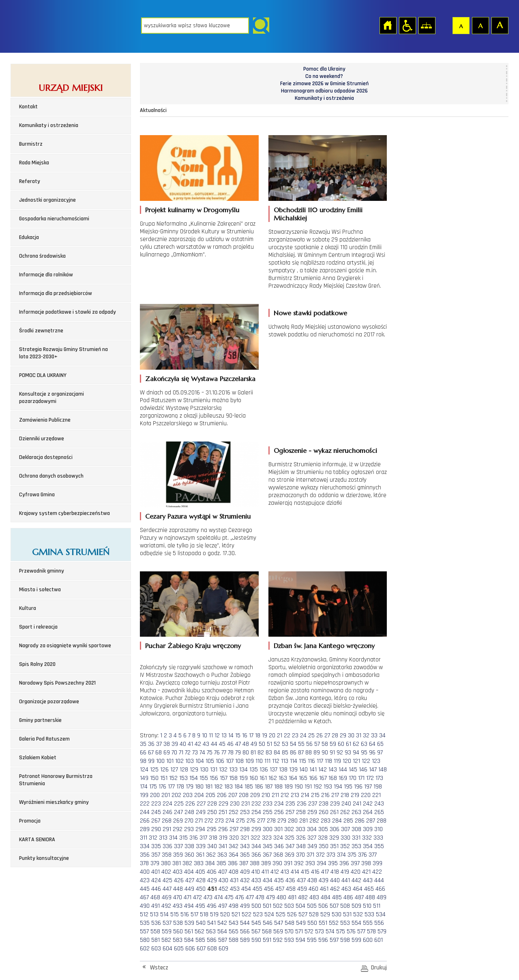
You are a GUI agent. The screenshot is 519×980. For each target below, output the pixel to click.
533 (369, 914)
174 (144, 787)
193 (328, 787)
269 (178, 821)
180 (199, 787)
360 (189, 855)
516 (185, 914)
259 (312, 812)
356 (145, 855)
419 (345, 872)
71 (181, 753)
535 (145, 923)
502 (278, 906)
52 (277, 744)
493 (178, 906)
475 (229, 897)
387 (244, 863)
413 (285, 872)
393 (310, 863)
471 (188, 897)
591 (267, 940)
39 (175, 744)
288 (382, 821)
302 (289, 829)
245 (156, 812)
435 (279, 880)
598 (345, 940)
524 (269, 914)
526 (292, 914)
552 (334, 923)
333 (378, 838)
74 (202, 753)
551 (323, 923)
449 (189, 889)
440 (335, 880)
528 (314, 914)
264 (368, 812)
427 (190, 880)
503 (289, 906)
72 (188, 753)
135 (254, 770)
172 (370, 778)
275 (240, 821)
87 (301, 753)
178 (180, 787)
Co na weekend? (324, 76)
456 (269, 889)
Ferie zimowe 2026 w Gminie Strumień (324, 84)
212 (285, 795)
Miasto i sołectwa (40, 590)
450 (201, 889)
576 (351, 932)
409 (245, 872)
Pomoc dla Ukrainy (324, 69)
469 (167, 897)
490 (145, 906)
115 (302, 761)
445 (145, 889)
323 (267, 838)
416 (315, 872)
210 (266, 795)
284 (337, 821)
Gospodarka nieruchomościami (54, 219)
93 (348, 753)
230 (235, 804)
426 (179, 880)
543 (234, 923)
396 (344, 863)
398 (366, 863)
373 (331, 855)
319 (223, 838)
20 (272, 736)
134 (243, 770)
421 (366, 872)
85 (285, 753)
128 (184, 770)
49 (254, 744)
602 (145, 949)
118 (328, 761)
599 (356, 940)
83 (269, 753)
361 (200, 855)
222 (145, 804)
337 (178, 846)
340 (212, 846)
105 (210, 761)
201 (166, 795)
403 (178, 872)
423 (145, 880)
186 (259, 787)
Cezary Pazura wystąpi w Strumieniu (198, 516)
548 (290, 923)
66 (143, 753)
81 (253, 753)
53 (285, 744)
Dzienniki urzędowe (42, 439)
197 (368, 787)
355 (379, 846)
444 (379, 880)
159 (243, 778)
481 (292, 897)
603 (156, 949)
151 (164, 778)
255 (268, 812)
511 (377, 906)
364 (234, 855)
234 (279, 804)
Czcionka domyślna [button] (461, 25)
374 (341, 855)
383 (199, 863)
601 (379, 940)
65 (380, 744)
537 (167, 923)
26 (320, 736)
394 (322, 863)
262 (345, 812)
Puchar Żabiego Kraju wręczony (193, 646)
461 (324, 889)
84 (277, 753)
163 (283, 778)
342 (234, 846)
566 (245, 932)
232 (256, 804)
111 (267, 761)
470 (178, 897)
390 (277, 863)
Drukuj (379, 968)
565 (234, 932)
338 (189, 846)
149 (144, 778)
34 (382, 736)
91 (332, 753)
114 (294, 761)
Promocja (30, 821)
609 (223, 949)
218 (345, 795)
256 (279, 812)
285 (348, 821)
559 (167, 932)
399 (377, 863)
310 (379, 829)
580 (145, 940)
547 (279, 923)
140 (303, 770)
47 (238, 744)
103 (190, 761)
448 (178, 889)
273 (219, 821)
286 (360, 821)
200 (155, 795)
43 (206, 744)
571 (299, 932)
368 (278, 855)
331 (356, 838)
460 (313, 889)
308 (356, 829)
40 (183, 744)
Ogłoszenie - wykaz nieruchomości (325, 450)
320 (234, 838)
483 (314, 897)
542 (222, 923)
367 (267, 855)
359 (178, 855)
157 (224, 778)
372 (320, 855)
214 (305, 795)
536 (156, 923)
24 (303, 736)
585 (200, 940)
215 (315, 795)
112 (276, 761)
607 (201, 949)
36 (151, 744)
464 (358, 889)
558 (155, 932)
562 (199, 932)
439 (324, 880)
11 (211, 736)
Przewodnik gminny (42, 571)
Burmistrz (31, 144)
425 (167, 880)
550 (312, 923)
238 (324, 804)
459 (302, 889)
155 (204, 778)
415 (305, 872)
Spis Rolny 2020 (37, 664)
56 (309, 744)
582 (166, 940)
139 (293, 770)
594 (300, 940)
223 (156, 804)
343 (245, 846)
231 (246, 804)
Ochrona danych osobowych (51, 476)
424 (156, 880)
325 (290, 838)
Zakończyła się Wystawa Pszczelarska (200, 379)
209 (255, 795)
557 (144, 932)
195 (348, 787)
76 (217, 753)
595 (312, 940)
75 (210, 753)
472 (197, 897)
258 (301, 812)
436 (290, 880)
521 (236, 914)
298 (245, 829)
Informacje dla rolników (46, 275)
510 (367, 906)
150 (154, 778)
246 (167, 812)
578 (371, 932)
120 (347, 761)
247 (178, 812)
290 (156, 829)
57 (317, 744)
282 (314, 821)
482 (303, 897)
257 (290, 812)
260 (324, 812)
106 (220, 761)
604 (167, 949)
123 (376, 761)
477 (250, 897)
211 (275, 795)
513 (154, 914)
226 (190, 804)
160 (254, 778)
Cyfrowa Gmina (37, 495)
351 (334, 846)
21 (280, 736)
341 (223, 846)
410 (256, 872)
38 (167, 744)
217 (335, 795)
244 (145, 812)
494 (189, 906)
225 (179, 804)
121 (356, 761)
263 (356, 812)
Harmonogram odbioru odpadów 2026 (324, 91)
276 (251, 821)
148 (383, 770)
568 (267, 932)
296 (223, 829)
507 (334, 906)
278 (271, 821)
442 (356, 880)
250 (212, 812)
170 (353, 778)
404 (189, 872)
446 (156, 889)
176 (162, 787)
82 (261, 753)
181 (209, 787)
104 (200, 761)
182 (218, 787)
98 (143, 761)
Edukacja (29, 237)
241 (357, 804)
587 (223, 940)
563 (211, 932)
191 (308, 787)
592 (278, 940)
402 (166, 872)
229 (223, 804)
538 (178, 923)
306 (335, 829)
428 (201, 880)
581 (155, 940)
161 (263, 778)
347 (290, 846)
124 (144, 770)
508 (345, 906)
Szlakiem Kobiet (38, 758)
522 (247, 914)
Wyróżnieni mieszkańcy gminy (54, 802)
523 (258, 914)
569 (278, 932)
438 (312, 880)
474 (219, 897)
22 (287, 736)
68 (159, 753)
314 (173, 838)
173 (379, 778)
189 (288, 787)
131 (214, 770)
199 (144, 795)
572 (309, 932)
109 (250, 761)
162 (273, 778)
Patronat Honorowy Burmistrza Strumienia (56, 780)
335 (156, 846)
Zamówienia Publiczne (45, 420)
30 (351, 736)
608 (212, 949)
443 (368, 880)
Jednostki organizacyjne (47, 200)
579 (382, 932)
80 (246, 753)
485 (337, 897)
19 (265, 736)
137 (273, 770)
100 (160, 761)
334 (145, 846)
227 (201, 804)
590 (256, 940)
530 (337, 914)
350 (324, 846)
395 (333, 863)
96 (372, 753)
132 (223, 770)
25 (311, 736)
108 (239, 761)
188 (278, 787)
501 (267, 906)
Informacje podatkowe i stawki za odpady (68, 312)
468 (155, 897)
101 (170, 761)
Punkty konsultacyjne (44, 858)
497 (223, 906)
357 (156, 855)
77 (224, 753)
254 (256, 812)
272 (209, 821)
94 (356, 753)
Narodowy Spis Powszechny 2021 (57, 683)
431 (234, 880)
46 (230, 744)
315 (183, 838)
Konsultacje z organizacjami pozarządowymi (51, 398)
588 (234, 940)
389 (266, 863)
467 (144, 897)
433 (256, 880)
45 (222, 744)
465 (369, 889)
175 (153, 787)
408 (234, 872)
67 (151, 753)
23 (295, 736)
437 (301, 880)
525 (281, 914)
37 (159, 744)
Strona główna (388, 25)
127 (174, 770)
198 (378, 787)
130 (204, 770)
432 (245, 880)
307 (345, 829)
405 (200, 872)
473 (208, 897)
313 (163, 838)
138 (283, 770)
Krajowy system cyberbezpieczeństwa (64, 513)
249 (201, 812)
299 (256, 829)
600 (368, 940)
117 (320, 761)
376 (362, 855)
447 (167, 889)
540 (201, 923)
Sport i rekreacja (38, 627)
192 (318, 787)
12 (217, 736)
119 (337, 761)
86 (293, 753)
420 (356, 872)
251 (223, 812)
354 (368, 846)
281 (303, 821)
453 (235, 889)
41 (190, 744)
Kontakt (28, 107)
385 (221, 863)
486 (348, 897)
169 (343, 778)
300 (268, 829)
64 (372, 744)
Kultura (28, 608)
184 (239, 787)
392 (299, 863)
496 (212, 906)
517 (194, 914)
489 (382, 897)
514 (164, 914)
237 (313, 804)
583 (178, 940)
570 (289, 932)
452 (223, 889)
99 (151, 761)
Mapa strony (427, 25)
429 (212, 880)
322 (255, 838)
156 (214, 778)
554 (356, 923)
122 (366, 761)
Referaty (30, 181)
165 (303, 778)
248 (189, 812)
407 (223, 872)
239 (335, 804)
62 (356, 744)
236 (302, 804)
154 (194, 778)
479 (270, 897)
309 (368, 829)
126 (164, 770)
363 (222, 855)
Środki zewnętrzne (41, 331)
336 (167, 846)
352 (345, 846)
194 (338, 787)
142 (323, 770)
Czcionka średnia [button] (480, 25)
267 (156, 821)
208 (244, 795)
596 (323, 940)
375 (352, 855)
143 (333, 770)
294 (200, 829)
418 (335, 872)
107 (230, 761)
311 (144, 838)
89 (317, 753)
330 (345, 838)
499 (245, 906)
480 (281, 897)
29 (343, 736)
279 (282, 821)
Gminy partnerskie (40, 720)
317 (203, 838)
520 (225, 914)
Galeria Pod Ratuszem (44, 739)
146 (363, 770)
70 (174, 753)
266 (145, 821)
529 (325, 914)
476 (240, 897)
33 (374, 736)
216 (325, 795)
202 (176, 795)
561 (189, 932)
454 (246, 889)
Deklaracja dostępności (46, 457)
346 (279, 846)
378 (144, 863)
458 (291, 889)
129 (194, 770)
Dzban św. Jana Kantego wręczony (324, 646)
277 (261, 821)
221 (376, 795)
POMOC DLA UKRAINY (43, 375)
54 (293, 744)
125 (154, 770)
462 (335, 889)
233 (268, 804)
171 (361, 778)
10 (205, 736)
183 (228, 787)
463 (346, 889)
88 (309, 753)
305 (323, 829)
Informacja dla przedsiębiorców (56, 293)
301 (278, 829)
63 (364, 744)
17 (251, 736)
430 (223, 880)
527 (303, 914)
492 (166, 906)
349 (312, 846)
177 (171, 787)
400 (145, 872)
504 (300, 906)
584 (189, 940)
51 (269, 744)
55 (301, 744)
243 (379, 804)
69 (167, 753)
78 (231, 753)
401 (155, 872)
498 (234, 906)
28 (335, 736)
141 (313, 770)
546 (268, 923)
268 (167, 821)
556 (379, 923)
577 (361, 932)
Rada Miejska (34, 163)
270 (189, 821)
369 (290, 855)
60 (341, 744)
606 (190, 949)
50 (262, 744)
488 (370, 897)
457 (280, 889)
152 (173, 778)
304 (312, 829)
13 (224, 736)
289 (145, 829)
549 (301, 923)
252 (234, 812)
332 (367, 838)
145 (353, 770)
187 (269, 787)
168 (333, 778)
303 (300, 829)
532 (358, 914)
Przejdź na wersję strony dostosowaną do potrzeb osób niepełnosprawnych (407, 25)
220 (366, 795)
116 (311, 761)
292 (178, 829)
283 (326, 821)
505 (312, 906)
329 (334, 838)
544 (245, 923)
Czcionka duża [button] (500, 25)
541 (211, 923)
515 (175, 914)
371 (310, 855)
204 (199, 795)
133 (233, 770)
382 (187, 863)
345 (268, 846)
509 (356, 906)
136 (264, 770)
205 (210, 795)
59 (333, 744)
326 (301, 838)
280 (293, 821)
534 (381, 914)
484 (326, 897)
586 (212, 940)
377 (373, 855)
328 (323, 838)
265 (379, 812)
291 (167, 829)
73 (195, 753)
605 (179, 949)
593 (289, 940)
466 (380, 889)
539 (189, 923)
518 (204, 914)
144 (343, 770)
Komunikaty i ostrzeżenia (49, 125)
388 (255, 863)
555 (368, 923)
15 (238, 736)
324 (278, 838)
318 (213, 838)
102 (179, 761)
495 (200, 906)
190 (299, 787)
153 (183, 778)
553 (345, 923)
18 (258, 736)
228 (212, 804)
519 (214, 914)
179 (190, 787)
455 (257, 889)
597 (334, 940)
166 (313, 778)
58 (325, 744)
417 (325, 872)
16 (245, 736)
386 (233, 863)
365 (245, 855)
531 (347, 914)
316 (194, 838)
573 (320, 932)
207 (233, 795)
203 (188, 795)
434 (268, 880)
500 (256, 906)
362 (211, 855)
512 (144, 914)
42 (198, 744)
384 (210, 863)
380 (166, 863)
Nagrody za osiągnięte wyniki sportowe (65, 646)
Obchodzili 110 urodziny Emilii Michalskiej (318, 214)
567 (256, 932)
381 (177, 863)
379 (155, 863)
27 (327, 736)
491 (155, 906)
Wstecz (159, 968)
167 (323, 778)
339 (201, 846)
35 (143, 744)
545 (256, 923)
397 (355, 863)
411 (265, 872)
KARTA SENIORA (37, 840)
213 (295, 795)
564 (222, 932)
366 (256, 855)
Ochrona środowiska (42, 256)
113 (285, 761)
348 (301, 846)
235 (290, 804)
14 (231, 736)
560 (178, 932)
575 (341, 932)
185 (249, 787)
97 (380, 753)
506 (323, 906)
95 (364, 753)
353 (356, 846)
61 (349, 744)
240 (346, 804)
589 (245, 940)
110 (259, 761)
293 (189, 829)
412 (275, 872)
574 (330, 932)
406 (212, 872)
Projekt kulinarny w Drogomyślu (192, 210)
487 (359, 897)
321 (245, 838)
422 (377, 872)
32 (366, 736)
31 (359, 736)
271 (199, 821)
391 (288, 863)
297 (234, 829)
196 (358, 787)
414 (295, 872)
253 (245, 812)
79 (238, 753)
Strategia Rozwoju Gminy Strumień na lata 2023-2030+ (63, 353)
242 (368, 804)
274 (230, 821)
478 (260, 897)
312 (153, 838)
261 (334, 812)
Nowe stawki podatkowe (310, 313)
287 (371, 821)
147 (373, 770)
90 (325, 753)
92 (340, 753)
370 (300, 855)
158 (233, 778)
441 (346, 880)
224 (167, 804)
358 (167, 855)
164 (293, 778)
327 (312, 838)
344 (256, 846)
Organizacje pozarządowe (49, 702)
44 (214, 744)
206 (222, 795)
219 (355, 795)
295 (212, 829)
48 (246, 744)
